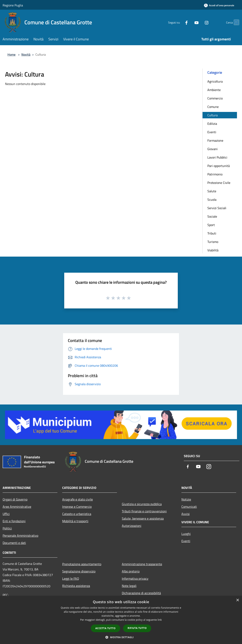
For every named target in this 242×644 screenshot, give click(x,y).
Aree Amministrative (17, 507)
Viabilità (213, 250)
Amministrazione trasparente (142, 564)
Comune (213, 107)
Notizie (186, 499)
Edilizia (212, 124)
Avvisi (186, 514)
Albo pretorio (131, 571)
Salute (212, 191)
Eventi (212, 132)
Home (11, 54)
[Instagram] (199, 22)
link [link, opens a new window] (160, 620)
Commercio (215, 98)
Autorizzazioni (132, 526)
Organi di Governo (15, 499)
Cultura (213, 115)
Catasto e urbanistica (77, 514)
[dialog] (121, 620)
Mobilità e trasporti (75, 521)
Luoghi (186, 534)
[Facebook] (179, 22)
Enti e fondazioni (14, 521)
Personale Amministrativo (20, 535)
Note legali (129, 586)
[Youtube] (189, 22)
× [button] (237, 600)
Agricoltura (215, 81)
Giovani (213, 149)
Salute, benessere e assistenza (143, 518)
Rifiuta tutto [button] (137, 628)
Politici (7, 528)
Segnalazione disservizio (79, 571)
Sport (211, 225)
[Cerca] (235, 22)
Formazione (215, 140)
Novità (26, 54)
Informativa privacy (135, 578)
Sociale (212, 216)
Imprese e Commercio (77, 507)
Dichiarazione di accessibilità (141, 593)
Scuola (212, 200)
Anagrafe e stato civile (78, 499)
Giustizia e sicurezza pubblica (142, 504)
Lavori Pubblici (217, 157)
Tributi (212, 233)
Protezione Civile (219, 183)
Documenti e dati (14, 543)
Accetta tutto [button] (105, 628)
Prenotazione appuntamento (82, 564)
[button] (121, 637)
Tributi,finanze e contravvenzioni (144, 511)
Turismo (213, 242)
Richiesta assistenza (76, 586)
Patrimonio (215, 174)
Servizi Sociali (217, 208)
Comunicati (189, 507)
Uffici (6, 514)
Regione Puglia (13, 5)
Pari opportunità (219, 166)
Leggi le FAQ (71, 578)
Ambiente (214, 90)
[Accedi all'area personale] (219, 5)
